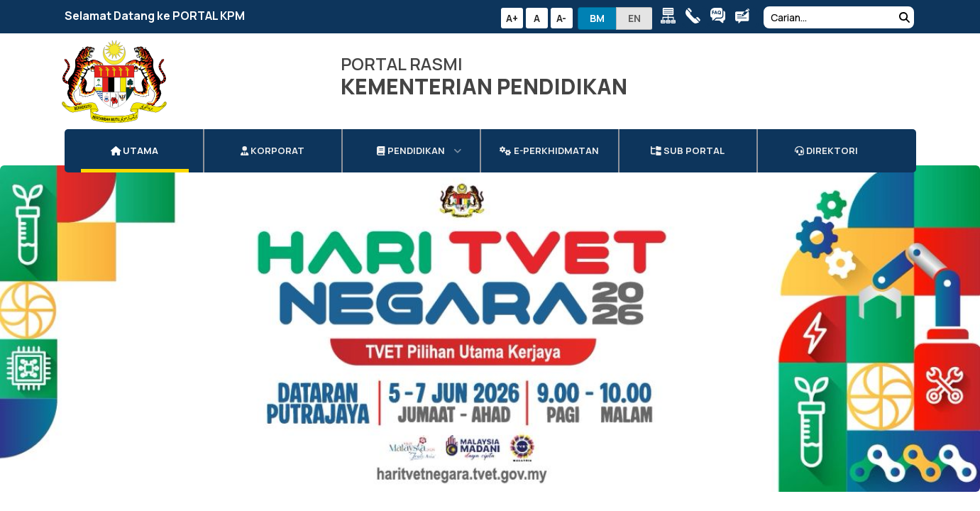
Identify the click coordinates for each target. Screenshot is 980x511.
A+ (512, 18)
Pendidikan (411, 137)
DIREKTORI (826, 137)
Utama (135, 137)
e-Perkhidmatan (549, 137)
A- (561, 18)
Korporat (272, 137)
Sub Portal (688, 137)
